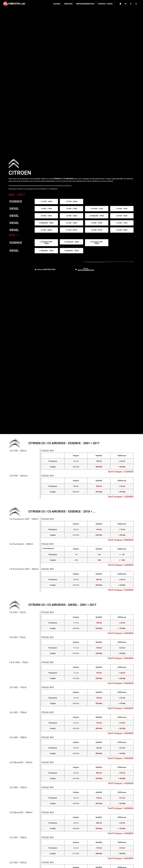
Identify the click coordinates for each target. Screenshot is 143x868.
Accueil (57, 4)
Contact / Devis (105, 4)
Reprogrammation (85, 4)
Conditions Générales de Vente (95, 262)
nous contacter (108, 181)
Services (68, 4)
